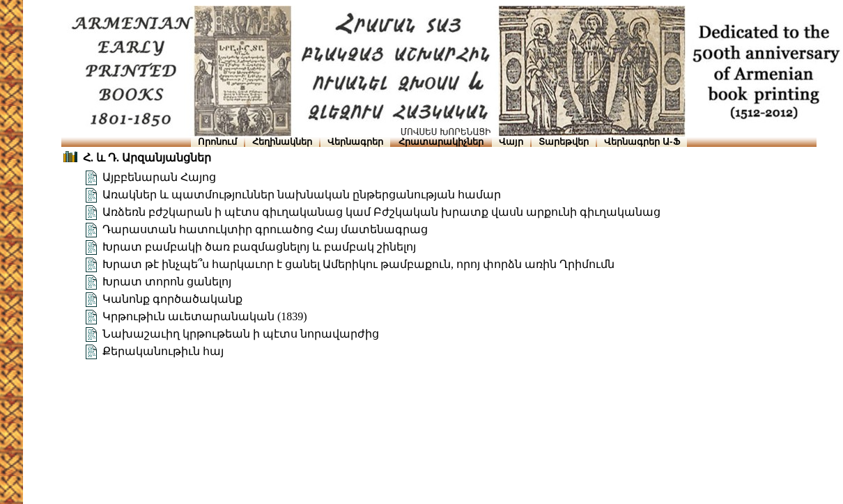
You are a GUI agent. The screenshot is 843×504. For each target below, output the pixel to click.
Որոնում (217, 142)
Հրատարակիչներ (441, 142)
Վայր (511, 142)
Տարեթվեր (564, 142)
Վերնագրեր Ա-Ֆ (642, 142)
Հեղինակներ (282, 142)
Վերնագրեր (355, 142)
